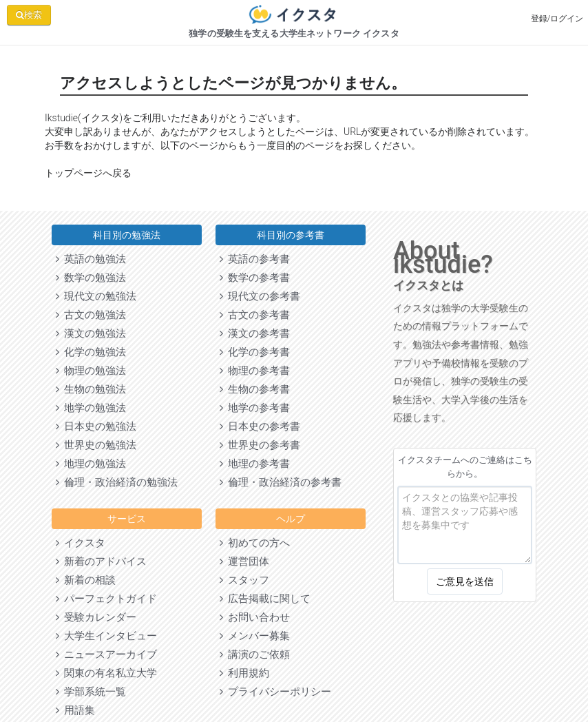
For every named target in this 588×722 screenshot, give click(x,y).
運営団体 (244, 561)
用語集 (75, 710)
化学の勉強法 (91, 352)
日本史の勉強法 (96, 426)
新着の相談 (86, 580)
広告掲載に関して (265, 599)
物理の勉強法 (91, 371)
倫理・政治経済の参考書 (281, 482)
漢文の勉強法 (91, 333)
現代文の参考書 (260, 296)
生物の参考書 (255, 389)
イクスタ (81, 543)
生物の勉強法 (91, 389)
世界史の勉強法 (96, 445)
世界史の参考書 (260, 445)
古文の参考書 (255, 315)
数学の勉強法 (91, 278)
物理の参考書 (255, 371)
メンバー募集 (255, 636)
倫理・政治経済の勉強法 (117, 482)
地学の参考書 (255, 408)
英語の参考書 (255, 259)
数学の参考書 (255, 278)
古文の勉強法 (91, 315)
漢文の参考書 (255, 333)
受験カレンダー (96, 617)
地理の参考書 (255, 464)
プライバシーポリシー (275, 692)
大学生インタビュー (106, 636)
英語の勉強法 (91, 259)
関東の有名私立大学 (106, 673)
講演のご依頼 (255, 654)
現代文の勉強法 (96, 296)
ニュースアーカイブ (106, 654)
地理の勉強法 (91, 464)
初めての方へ (255, 543)
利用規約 (244, 673)
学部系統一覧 (91, 692)
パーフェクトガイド (106, 599)
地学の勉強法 (91, 408)
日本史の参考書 (260, 426)
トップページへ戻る (88, 173)
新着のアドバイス (101, 561)
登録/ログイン (557, 19)
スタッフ (244, 580)
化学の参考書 (255, 352)
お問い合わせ (255, 617)
